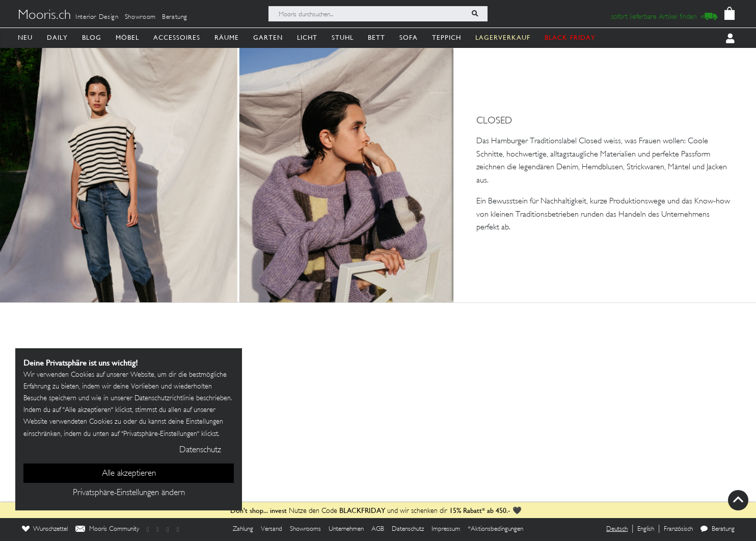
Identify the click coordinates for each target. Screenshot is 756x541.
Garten (268, 37)
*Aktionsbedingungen (495, 529)
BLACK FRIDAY (570, 37)
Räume (227, 37)
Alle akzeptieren (129, 474)
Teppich (447, 37)
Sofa (409, 37)
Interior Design (97, 17)
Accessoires (177, 37)
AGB (378, 529)
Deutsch (617, 529)
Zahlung (243, 529)
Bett (376, 37)
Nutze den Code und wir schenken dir (339, 511)
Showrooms (305, 529)
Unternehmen (346, 529)
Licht (307, 37)
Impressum (446, 529)
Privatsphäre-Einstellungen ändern (129, 493)
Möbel (127, 37)
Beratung (175, 17)
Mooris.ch (44, 16)
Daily (57, 37)
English (646, 529)
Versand (272, 529)
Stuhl (343, 37)
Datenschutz (408, 529)
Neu (25, 37)
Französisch (678, 529)
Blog (92, 37)
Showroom (140, 17)
